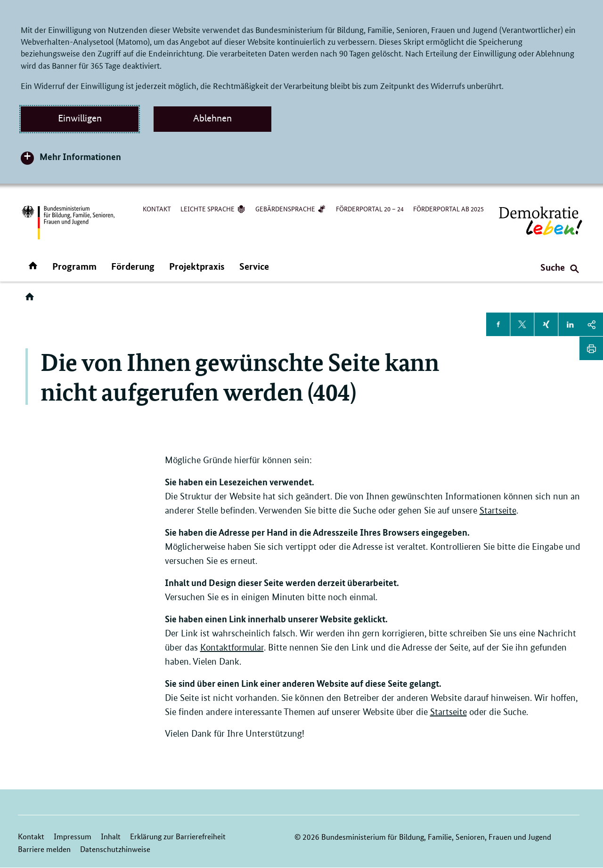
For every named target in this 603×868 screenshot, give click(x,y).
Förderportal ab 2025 (448, 209)
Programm (74, 266)
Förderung (133, 266)
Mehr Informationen (80, 157)
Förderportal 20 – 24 (370, 209)
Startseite (498, 510)
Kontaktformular (232, 647)
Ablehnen (212, 118)
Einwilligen (80, 118)
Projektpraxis (197, 266)
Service (254, 266)
